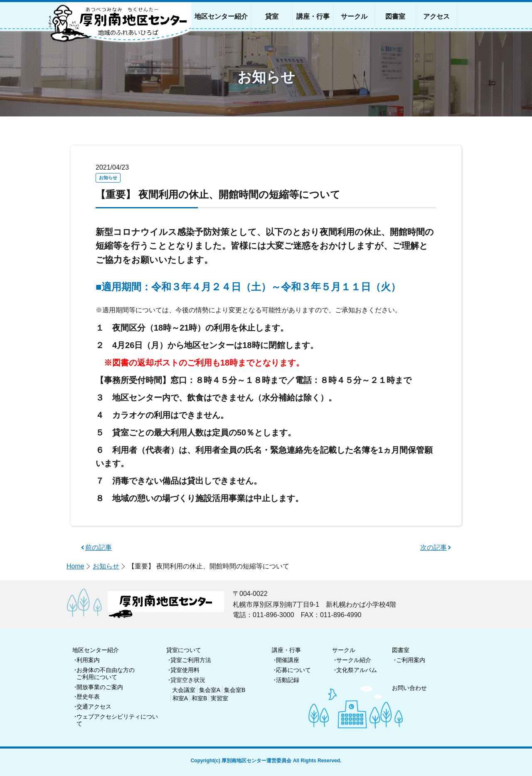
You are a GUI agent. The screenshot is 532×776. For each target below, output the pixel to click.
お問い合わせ (409, 688)
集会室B (235, 690)
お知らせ (106, 566)
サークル (344, 650)
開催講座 (288, 660)
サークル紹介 (354, 660)
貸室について (184, 650)
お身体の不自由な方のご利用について (106, 673)
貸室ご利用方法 (191, 660)
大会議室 (184, 690)
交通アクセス (94, 707)
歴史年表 (88, 697)
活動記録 (288, 680)
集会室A (210, 690)
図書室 (401, 650)
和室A (180, 698)
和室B (199, 698)
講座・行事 (286, 650)
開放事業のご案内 (100, 687)
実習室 (219, 698)
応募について (293, 670)
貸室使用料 (185, 670)
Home (75, 566)
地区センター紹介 (96, 650)
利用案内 (88, 660)
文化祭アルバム (357, 670)
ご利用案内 (411, 660)
